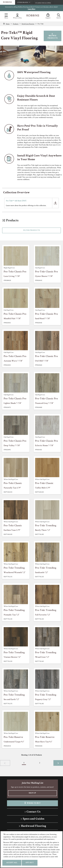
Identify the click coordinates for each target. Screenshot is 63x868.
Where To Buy (32, 803)
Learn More (31, 9)
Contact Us (33, 812)
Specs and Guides (34, 819)
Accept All (12, 863)
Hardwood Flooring (34, 826)
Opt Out (30, 863)
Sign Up (32, 793)
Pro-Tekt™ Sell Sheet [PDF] (16, 201)
